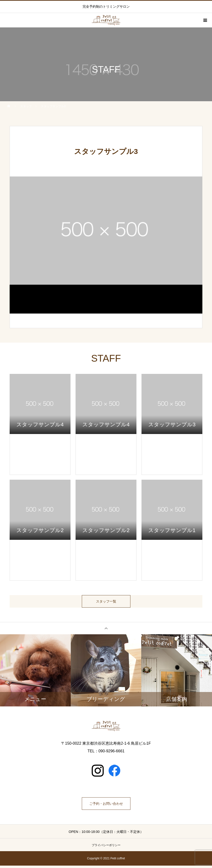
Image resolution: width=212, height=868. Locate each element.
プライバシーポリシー (106, 848)
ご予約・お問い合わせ (106, 806)
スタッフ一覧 (106, 602)
